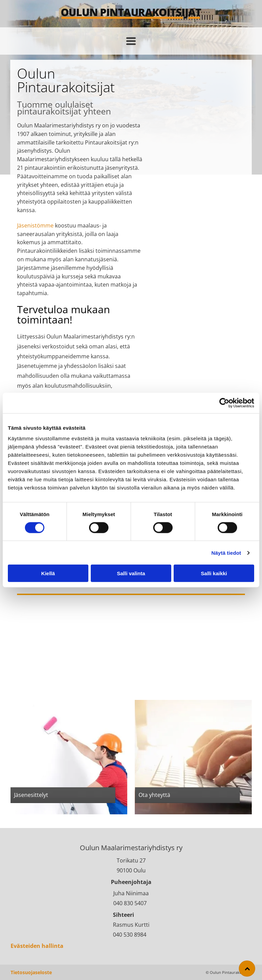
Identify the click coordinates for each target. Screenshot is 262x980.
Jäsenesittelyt (31, 795)
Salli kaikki (214, 573)
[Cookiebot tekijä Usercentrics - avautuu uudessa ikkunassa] (224, 403)
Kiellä (48, 573)
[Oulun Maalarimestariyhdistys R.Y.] (173, 91)
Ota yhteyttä (154, 795)
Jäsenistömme (35, 225)
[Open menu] (131, 41)
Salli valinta (131, 573)
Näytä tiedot (226, 553)
